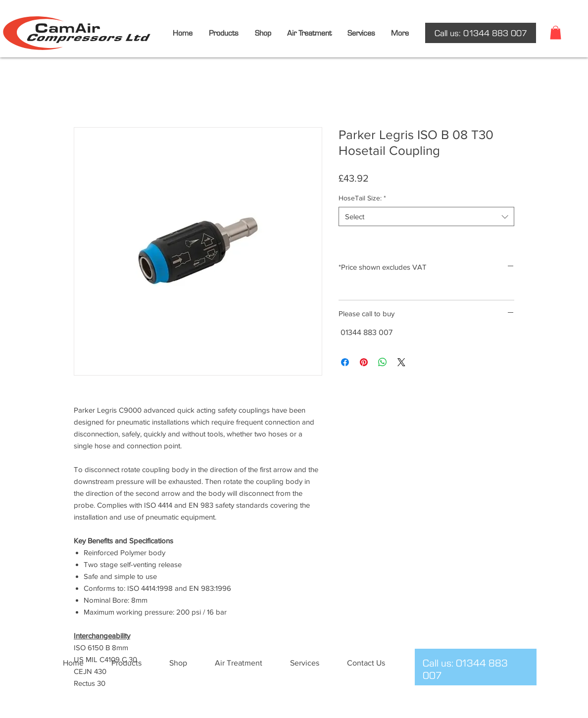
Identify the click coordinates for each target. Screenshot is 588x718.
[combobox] (426, 216)
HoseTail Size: (362, 198)
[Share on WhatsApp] (383, 362)
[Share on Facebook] (345, 362)
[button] (556, 32)
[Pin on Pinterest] (364, 362)
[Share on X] (401, 362)
